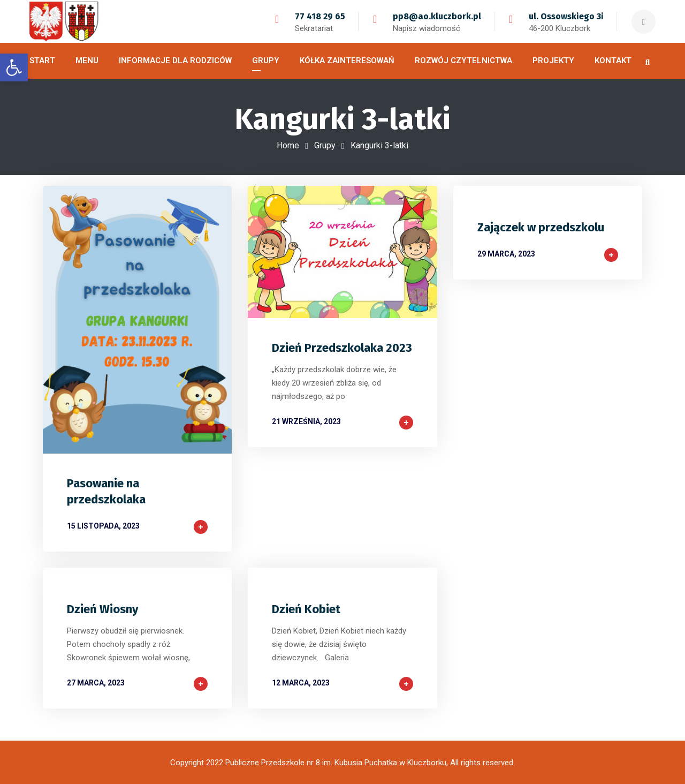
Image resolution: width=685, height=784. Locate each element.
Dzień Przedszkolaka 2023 (342, 348)
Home (288, 145)
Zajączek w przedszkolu (541, 227)
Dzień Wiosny (102, 609)
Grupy (325, 145)
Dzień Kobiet (306, 609)
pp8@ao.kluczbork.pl (437, 16)
